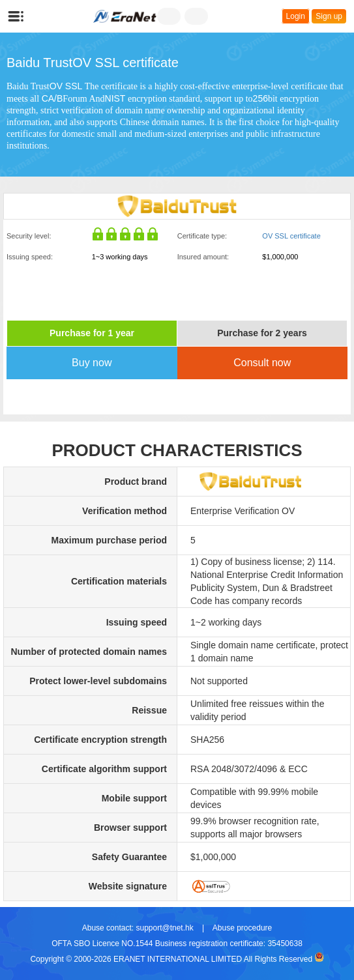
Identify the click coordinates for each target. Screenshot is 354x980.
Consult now (262, 363)
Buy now (92, 363)
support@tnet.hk (164, 928)
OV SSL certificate (291, 236)
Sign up (329, 16)
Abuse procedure (242, 928)
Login (296, 16)
